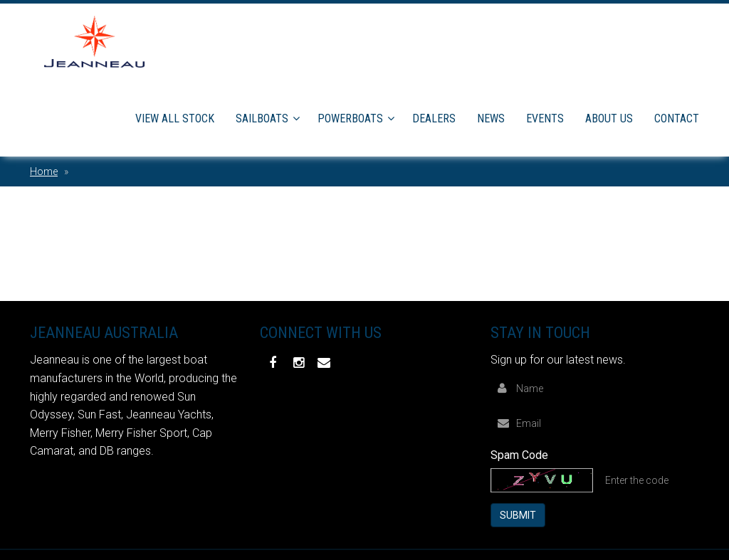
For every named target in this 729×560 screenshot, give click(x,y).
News (491, 118)
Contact (677, 118)
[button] (299, 119)
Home (44, 171)
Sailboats (262, 118)
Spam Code (519, 455)
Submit (518, 515)
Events (545, 118)
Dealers (434, 118)
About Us (609, 118)
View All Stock (175, 118)
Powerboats (350, 118)
